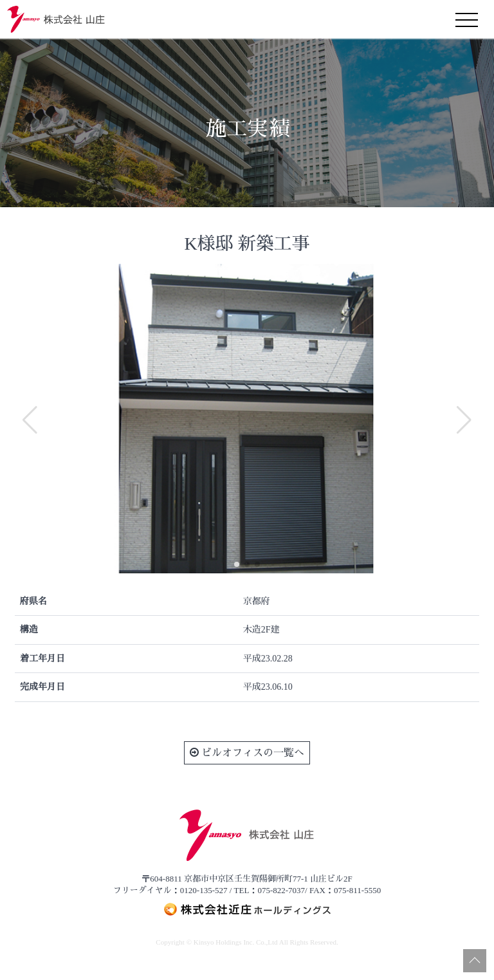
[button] (237, 564)
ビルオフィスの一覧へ (247, 753)
